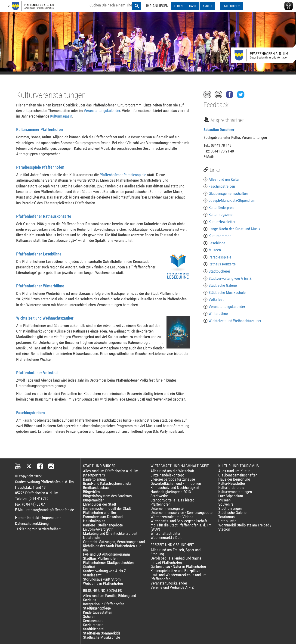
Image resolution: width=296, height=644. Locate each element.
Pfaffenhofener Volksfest (37, 373)
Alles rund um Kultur (224, 179)
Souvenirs (226, 504)
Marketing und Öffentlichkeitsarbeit (110, 533)
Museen (215, 250)
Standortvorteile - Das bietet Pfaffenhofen (172, 502)
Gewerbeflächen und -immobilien (176, 483)
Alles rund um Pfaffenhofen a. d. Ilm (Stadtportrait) (111, 473)
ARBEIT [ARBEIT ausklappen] (207, 6)
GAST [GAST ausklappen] (193, 6)
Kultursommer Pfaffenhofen (40, 129)
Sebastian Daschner (219, 130)
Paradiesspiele (220, 257)
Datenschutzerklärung (32, 523)
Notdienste (92, 538)
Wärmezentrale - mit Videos (172, 517)
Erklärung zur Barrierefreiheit (39, 529)
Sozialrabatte (93, 625)
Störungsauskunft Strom (102, 579)
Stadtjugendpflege (97, 608)
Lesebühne (217, 243)
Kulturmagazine (220, 215)
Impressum (51, 518)
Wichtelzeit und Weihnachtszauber (45, 318)
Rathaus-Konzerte (222, 264)
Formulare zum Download (103, 517)
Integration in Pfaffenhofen (104, 604)
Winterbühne (218, 314)
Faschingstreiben (31, 413)
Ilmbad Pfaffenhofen (166, 562)
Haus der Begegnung (234, 479)
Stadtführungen (230, 508)
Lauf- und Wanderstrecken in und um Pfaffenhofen (179, 577)
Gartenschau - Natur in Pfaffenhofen (178, 566)
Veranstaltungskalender (102, 111)
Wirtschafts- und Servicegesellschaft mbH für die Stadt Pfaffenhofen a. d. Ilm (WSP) (181, 525)
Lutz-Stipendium (231, 496)
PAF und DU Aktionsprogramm (106, 554)
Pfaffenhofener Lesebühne (39, 254)
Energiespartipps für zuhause (173, 479)
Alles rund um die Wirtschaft (172, 471)
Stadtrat (89, 567)
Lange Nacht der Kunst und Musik (234, 229)
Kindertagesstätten (98, 612)
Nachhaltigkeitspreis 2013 (171, 492)
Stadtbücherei (219, 271)
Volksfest (216, 299)
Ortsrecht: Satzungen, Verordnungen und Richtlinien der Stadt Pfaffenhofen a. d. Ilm (114, 546)
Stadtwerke (159, 496)
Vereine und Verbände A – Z (172, 587)
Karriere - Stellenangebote (103, 525)
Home (20, 518)
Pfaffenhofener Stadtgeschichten (108, 563)
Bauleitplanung (94, 479)
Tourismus (227, 517)
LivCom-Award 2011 (98, 529)
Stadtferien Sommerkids (102, 633)
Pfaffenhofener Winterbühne (40, 286)
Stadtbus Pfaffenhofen (100, 558)
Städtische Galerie (223, 285)
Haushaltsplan (94, 521)
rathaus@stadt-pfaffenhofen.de (50, 510)
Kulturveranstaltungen (235, 492)
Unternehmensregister (168, 508)
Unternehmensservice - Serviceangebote (182, 513)
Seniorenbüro (93, 621)
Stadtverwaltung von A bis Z (230, 278)
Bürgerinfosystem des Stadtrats (107, 496)
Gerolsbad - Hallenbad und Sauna (176, 558)
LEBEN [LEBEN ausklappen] (178, 6)
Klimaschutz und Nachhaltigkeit (175, 488)
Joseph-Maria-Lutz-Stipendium (232, 200)
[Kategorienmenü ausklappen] (232, 6)
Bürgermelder (93, 500)
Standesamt (92, 575)
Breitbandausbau (96, 488)
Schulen (89, 616)
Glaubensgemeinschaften (228, 193)
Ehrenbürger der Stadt (100, 504)
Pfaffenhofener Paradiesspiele (123, 175)
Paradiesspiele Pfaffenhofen (40, 167)
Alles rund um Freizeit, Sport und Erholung (176, 552)
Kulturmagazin (61, 116)
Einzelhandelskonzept (167, 475)
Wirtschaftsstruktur (165, 533)
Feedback (216, 105)
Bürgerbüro (91, 492)
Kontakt (33, 518)
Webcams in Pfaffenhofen (103, 583)
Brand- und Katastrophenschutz (107, 483)
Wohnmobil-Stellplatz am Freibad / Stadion (245, 527)
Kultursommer (220, 236)
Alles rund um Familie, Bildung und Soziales (109, 598)
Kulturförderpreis (222, 208)
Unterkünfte (227, 521)
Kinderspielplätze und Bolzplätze (175, 571)
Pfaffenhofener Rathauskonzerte (44, 216)
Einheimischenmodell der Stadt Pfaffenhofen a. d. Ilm (107, 510)
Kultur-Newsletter (222, 222)
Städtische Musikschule (227, 292)
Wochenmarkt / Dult (166, 538)
